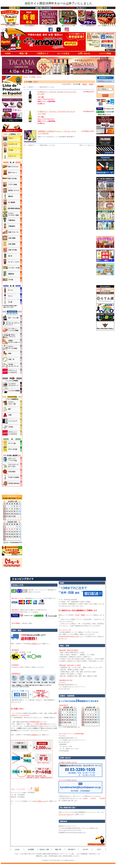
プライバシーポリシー (66, 814)
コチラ (36, 612)
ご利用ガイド (42, 53)
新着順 (91, 84)
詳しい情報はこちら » (12, 120)
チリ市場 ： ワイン (35, 77)
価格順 (85, 84)
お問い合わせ (84, 53)
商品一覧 (23, 53)
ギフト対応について (40, 801)
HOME (8, 53)
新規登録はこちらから (105, 81)
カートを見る (63, 53)
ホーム (26, 77)
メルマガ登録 (105, 53)
